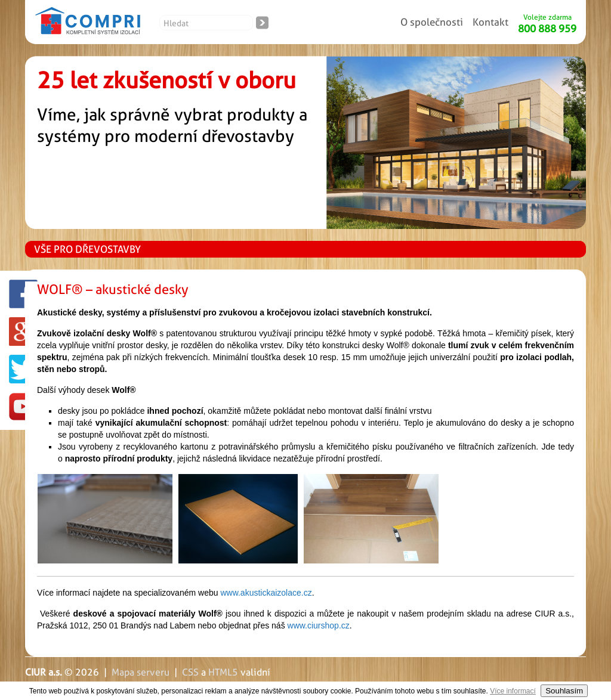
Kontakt (490, 22)
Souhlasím (564, 691)
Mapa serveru (141, 672)
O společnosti (432, 22)
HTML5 (223, 672)
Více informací (513, 691)
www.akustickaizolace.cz (266, 593)
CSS (190, 672)
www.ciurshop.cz (319, 625)
